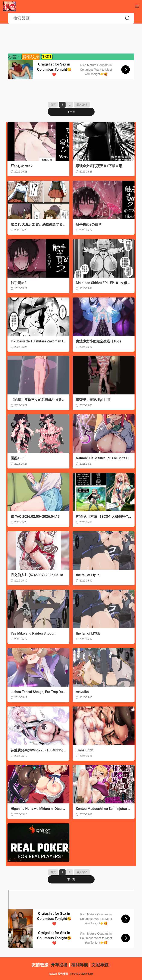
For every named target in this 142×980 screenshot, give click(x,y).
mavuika (83, 692)
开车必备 (59, 965)
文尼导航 (100, 965)
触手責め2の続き (89, 224)
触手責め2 (19, 283)
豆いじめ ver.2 (22, 166)
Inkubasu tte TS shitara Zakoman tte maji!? (38, 341)
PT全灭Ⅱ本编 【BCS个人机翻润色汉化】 (103, 517)
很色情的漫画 (10, 6)
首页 (53, 105)
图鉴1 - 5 (18, 458)
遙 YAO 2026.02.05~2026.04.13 (36, 517)
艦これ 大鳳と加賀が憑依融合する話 (37, 225)
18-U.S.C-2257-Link (81, 974)
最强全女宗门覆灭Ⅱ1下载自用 (100, 166)
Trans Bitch (85, 750)
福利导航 (80, 965)
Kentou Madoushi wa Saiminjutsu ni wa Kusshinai (103, 809)
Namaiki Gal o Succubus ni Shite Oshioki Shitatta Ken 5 (103, 458)
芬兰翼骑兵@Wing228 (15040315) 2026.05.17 (38, 750)
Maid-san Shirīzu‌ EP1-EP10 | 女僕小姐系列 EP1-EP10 (102, 283)
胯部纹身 (31, 57)
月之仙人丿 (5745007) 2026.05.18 (37, 575)
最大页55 (82, 105)
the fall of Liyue (88, 575)
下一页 (71, 112)
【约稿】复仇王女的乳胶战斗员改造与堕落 (37, 400)
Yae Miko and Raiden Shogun (34, 633)
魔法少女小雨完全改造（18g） (100, 341)
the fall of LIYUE (89, 633)
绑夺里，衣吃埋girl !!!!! (94, 400)
